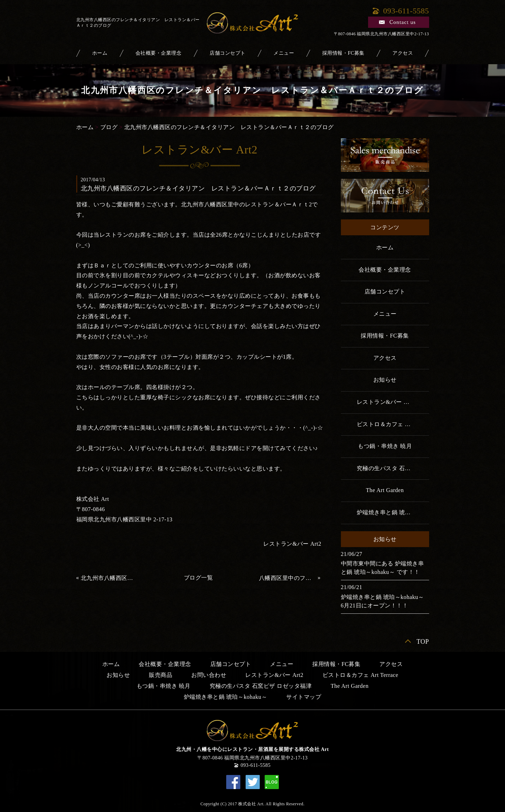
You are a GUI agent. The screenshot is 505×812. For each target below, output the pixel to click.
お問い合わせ (209, 675)
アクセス (403, 53)
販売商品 (161, 675)
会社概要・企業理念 (159, 53)
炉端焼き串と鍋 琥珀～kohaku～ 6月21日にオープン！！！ (385, 601)
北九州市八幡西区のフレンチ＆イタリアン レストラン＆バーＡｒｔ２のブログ (229, 127)
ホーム (100, 53)
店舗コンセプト (228, 53)
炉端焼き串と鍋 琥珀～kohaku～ (393, 512)
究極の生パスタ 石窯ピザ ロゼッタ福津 (393, 468)
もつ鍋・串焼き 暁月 (385, 446)
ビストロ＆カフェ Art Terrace (393, 424)
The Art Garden (385, 490)
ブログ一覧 (199, 578)
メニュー (284, 53)
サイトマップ (304, 697)
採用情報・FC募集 (343, 53)
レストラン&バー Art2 (292, 544)
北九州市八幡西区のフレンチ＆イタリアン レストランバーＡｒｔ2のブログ (109, 578)
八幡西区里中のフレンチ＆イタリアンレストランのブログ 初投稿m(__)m (288, 578)
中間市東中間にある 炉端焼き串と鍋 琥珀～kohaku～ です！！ (383, 568)
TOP (423, 642)
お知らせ (385, 380)
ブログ (109, 127)
